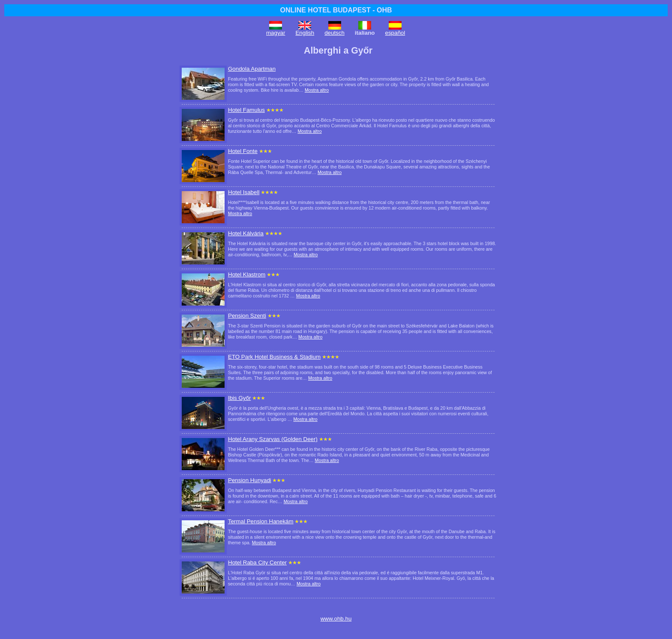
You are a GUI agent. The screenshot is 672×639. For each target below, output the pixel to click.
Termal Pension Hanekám (261, 521)
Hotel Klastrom (247, 274)
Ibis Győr (239, 398)
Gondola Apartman (252, 69)
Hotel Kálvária (246, 233)
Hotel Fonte (243, 151)
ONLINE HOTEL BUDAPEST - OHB (336, 10)
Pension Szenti (247, 316)
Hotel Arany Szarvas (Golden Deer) (273, 439)
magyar (276, 33)
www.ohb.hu (336, 619)
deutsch (334, 33)
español (395, 33)
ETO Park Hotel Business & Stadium (274, 357)
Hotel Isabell (244, 192)
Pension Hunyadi (250, 480)
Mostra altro (317, 90)
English (305, 33)
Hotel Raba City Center (257, 562)
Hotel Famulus (246, 110)
